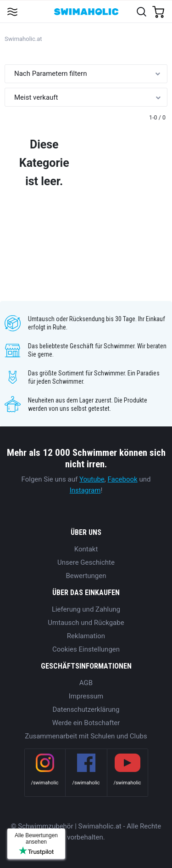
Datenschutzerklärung (86, 709)
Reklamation (86, 636)
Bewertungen (86, 576)
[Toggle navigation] (12, 11)
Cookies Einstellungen (86, 649)
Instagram (85, 490)
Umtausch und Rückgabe (86, 623)
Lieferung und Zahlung (86, 609)
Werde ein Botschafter (86, 723)
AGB (86, 683)
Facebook (123, 479)
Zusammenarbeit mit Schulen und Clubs (86, 736)
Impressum (86, 696)
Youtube (92, 479)
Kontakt (86, 549)
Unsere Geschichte (86, 562)
